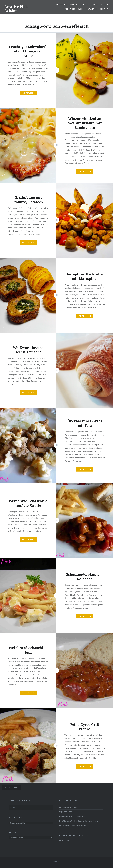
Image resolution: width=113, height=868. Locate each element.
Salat (86, 5)
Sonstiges (70, 9)
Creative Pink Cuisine (16, 9)
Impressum (56, 861)
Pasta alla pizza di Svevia (68, 807)
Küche (81, 9)
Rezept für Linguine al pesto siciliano (73, 825)
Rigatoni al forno (66, 812)
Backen (105, 5)
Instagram (92, 9)
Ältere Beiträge (12, 787)
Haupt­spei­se (61, 5)
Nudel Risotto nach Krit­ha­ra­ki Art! (72, 816)
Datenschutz (57, 864)
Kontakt (104, 9)
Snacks (95, 5)
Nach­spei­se (75, 5)
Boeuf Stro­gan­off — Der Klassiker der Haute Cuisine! (79, 821)
